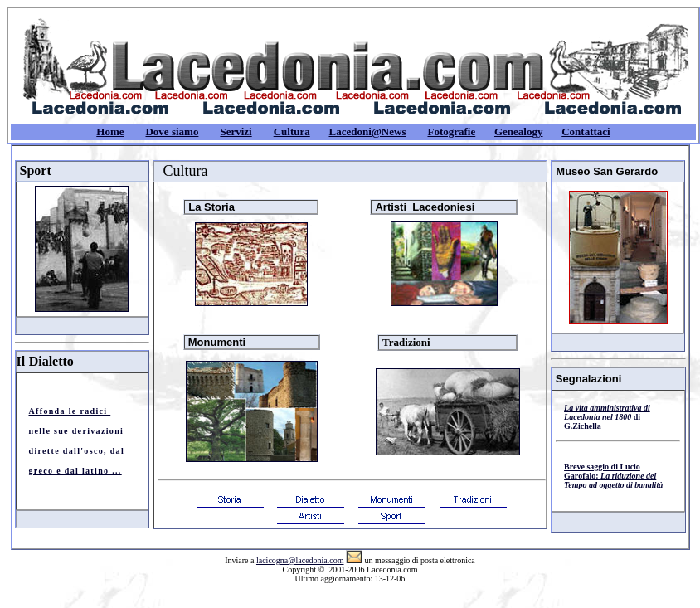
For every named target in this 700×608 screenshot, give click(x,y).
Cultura (292, 131)
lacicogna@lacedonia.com (300, 560)
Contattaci (586, 131)
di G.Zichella (607, 417)
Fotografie (451, 131)
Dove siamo (172, 131)
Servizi (236, 131)
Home (110, 131)
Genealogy (519, 131)
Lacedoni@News (367, 131)
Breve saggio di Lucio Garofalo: (613, 476)
